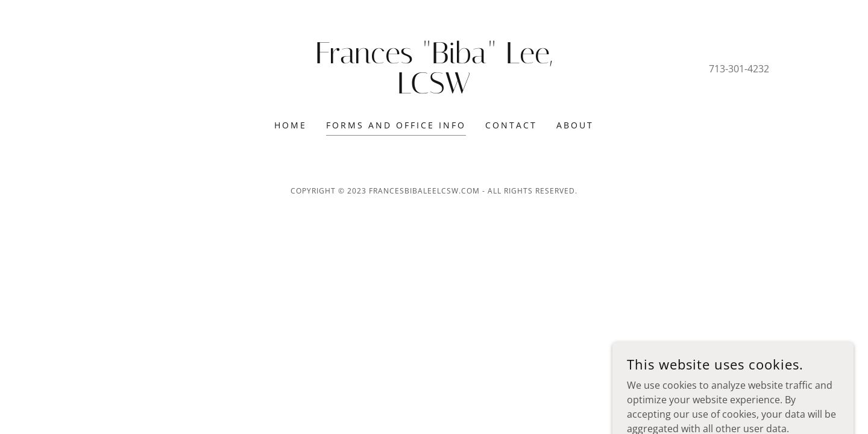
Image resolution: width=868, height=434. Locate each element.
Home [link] (291, 125)
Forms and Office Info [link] (396, 125)
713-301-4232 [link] (739, 69)
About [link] (575, 125)
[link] (434, 90)
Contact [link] (511, 125)
